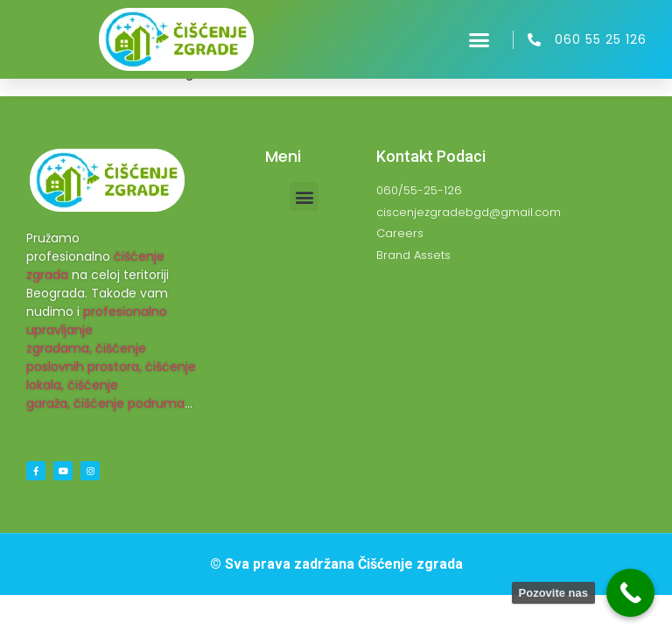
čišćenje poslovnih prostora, (86, 357)
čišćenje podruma (129, 403)
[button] (479, 39)
